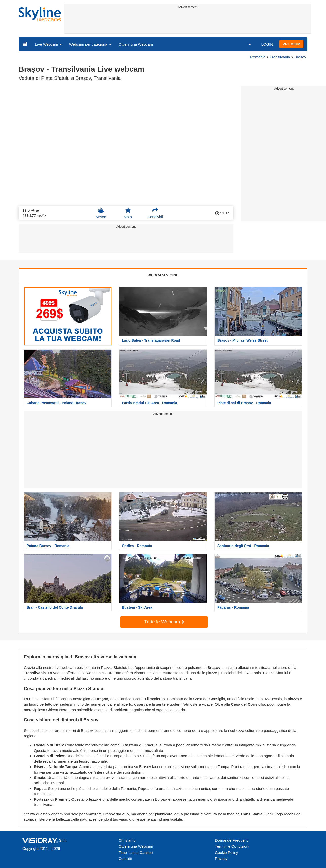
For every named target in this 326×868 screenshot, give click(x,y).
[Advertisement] (188, 22)
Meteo (101, 213)
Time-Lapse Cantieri (136, 852)
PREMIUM (291, 44)
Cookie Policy (227, 852)
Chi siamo (127, 840)
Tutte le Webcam (164, 622)
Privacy (221, 859)
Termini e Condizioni (232, 846)
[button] (247, 44)
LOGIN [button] (267, 44)
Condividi (155, 213)
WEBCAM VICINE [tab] (163, 275)
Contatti (125, 859)
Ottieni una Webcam (136, 44)
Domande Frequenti (232, 840)
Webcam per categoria (90, 44)
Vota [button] (128, 213)
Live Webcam (48, 44)
